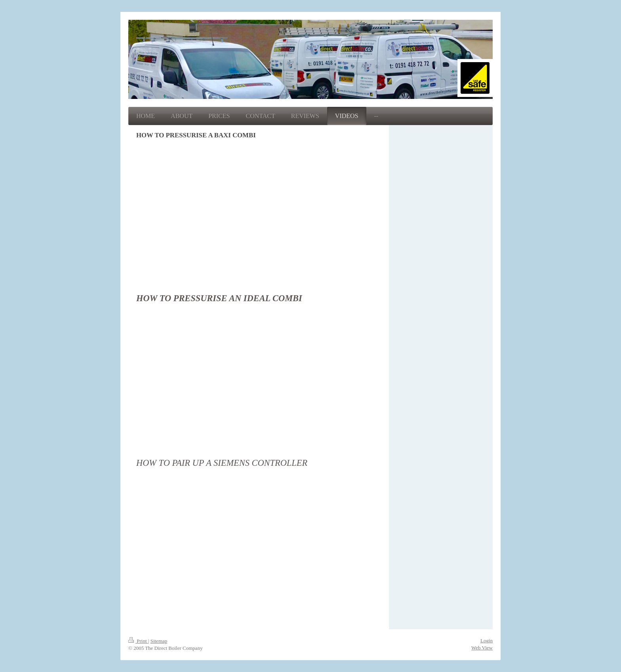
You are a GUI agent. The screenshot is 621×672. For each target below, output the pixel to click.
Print (138, 641)
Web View (482, 648)
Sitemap (159, 641)
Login (487, 641)
